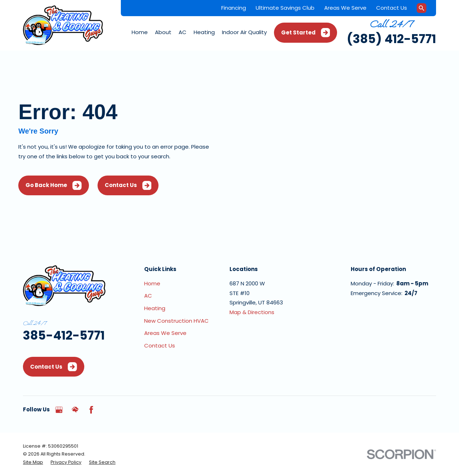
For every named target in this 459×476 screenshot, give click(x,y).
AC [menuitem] (183, 32)
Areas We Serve (345, 8)
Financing (234, 8)
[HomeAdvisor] (75, 410)
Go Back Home (54, 186)
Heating (155, 308)
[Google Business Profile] (59, 410)
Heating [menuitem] (204, 32)
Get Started (306, 33)
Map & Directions (252, 312)
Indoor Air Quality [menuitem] (244, 32)
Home (152, 283)
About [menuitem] (163, 32)
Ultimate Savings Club (285, 8)
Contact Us (392, 8)
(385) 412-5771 (391, 39)
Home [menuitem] (140, 32)
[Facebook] (91, 410)
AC (148, 296)
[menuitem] (33, 462)
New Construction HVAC (176, 321)
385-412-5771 (64, 335)
